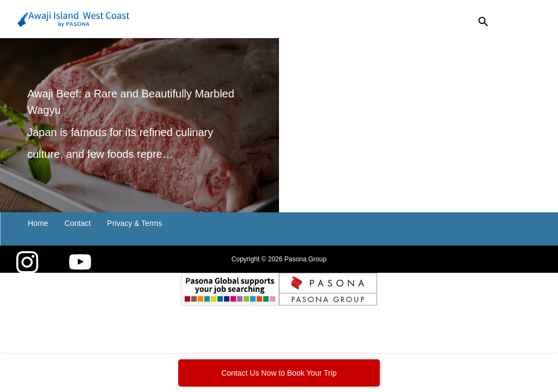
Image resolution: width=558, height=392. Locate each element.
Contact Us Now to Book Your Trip (279, 373)
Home (38, 223)
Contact (77, 223)
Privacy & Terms (135, 223)
